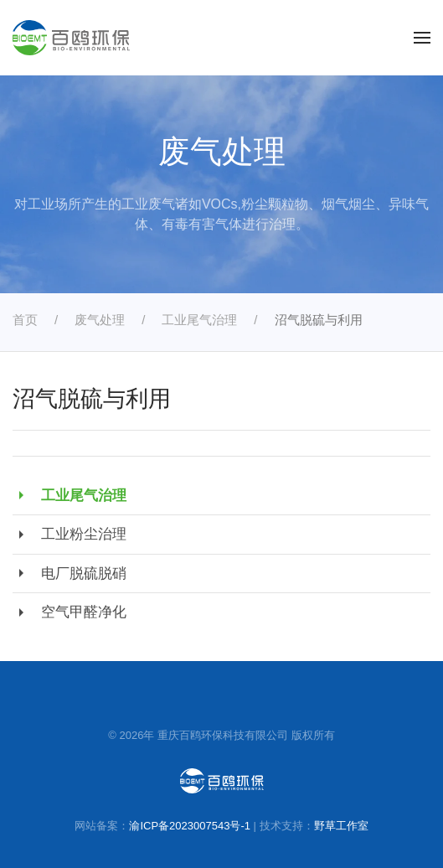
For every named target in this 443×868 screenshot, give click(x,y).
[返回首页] (71, 38)
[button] (422, 38)
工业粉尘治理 (70, 535)
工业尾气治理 (70, 495)
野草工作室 (341, 826)
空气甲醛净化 (70, 612)
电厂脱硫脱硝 (70, 573)
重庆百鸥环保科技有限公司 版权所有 (246, 735)
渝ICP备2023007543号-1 (190, 826)
